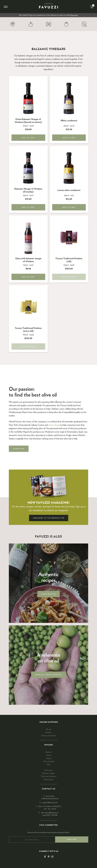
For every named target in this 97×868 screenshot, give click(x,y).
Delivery (49, 733)
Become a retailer (49, 773)
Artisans (49, 758)
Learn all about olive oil (49, 675)
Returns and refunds (49, 736)
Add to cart (28, 138)
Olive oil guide (49, 761)
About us (49, 752)
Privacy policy (49, 780)
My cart (49, 729)
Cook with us (49, 594)
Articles (49, 755)
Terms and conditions (49, 776)
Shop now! (74, 15)
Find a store (49, 770)
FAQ (49, 765)
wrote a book (54, 425)
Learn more (19, 449)
